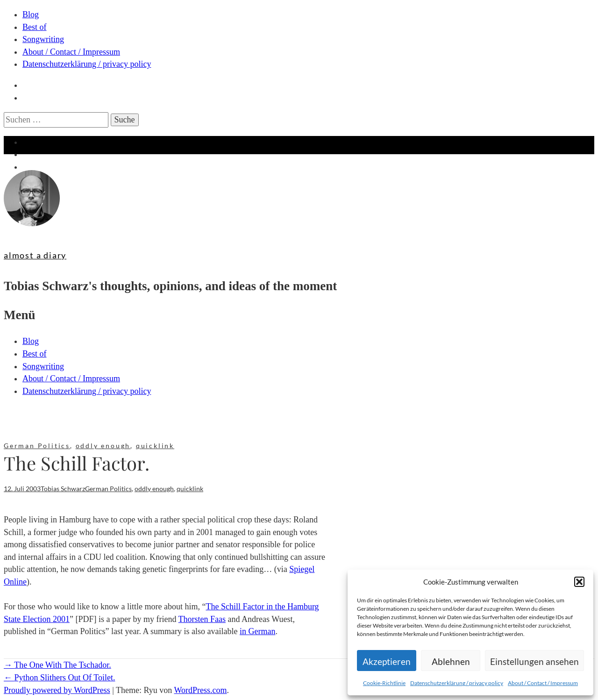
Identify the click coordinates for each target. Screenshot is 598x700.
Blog (31, 14)
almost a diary (35, 255)
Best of (35, 27)
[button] (579, 582)
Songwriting (43, 39)
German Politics (37, 446)
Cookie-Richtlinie (384, 683)
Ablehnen (451, 661)
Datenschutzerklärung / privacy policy (457, 683)
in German (257, 631)
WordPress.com (200, 690)
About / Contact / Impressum (543, 683)
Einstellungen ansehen (534, 661)
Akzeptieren (387, 661)
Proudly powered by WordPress (57, 690)
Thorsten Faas (202, 619)
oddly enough (103, 446)
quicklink (155, 446)
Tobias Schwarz (63, 489)
